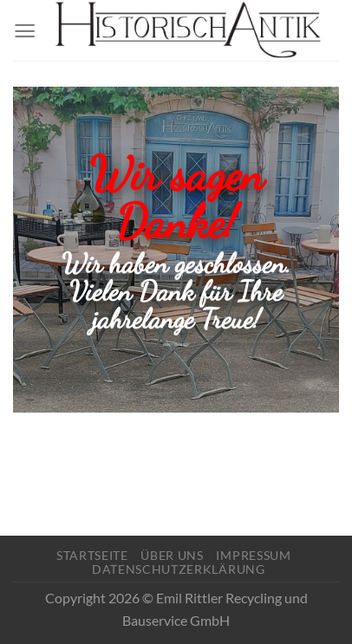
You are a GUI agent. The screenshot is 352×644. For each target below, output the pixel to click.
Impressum (253, 555)
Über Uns (172, 555)
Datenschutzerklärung (179, 569)
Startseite (92, 555)
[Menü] (25, 31)
